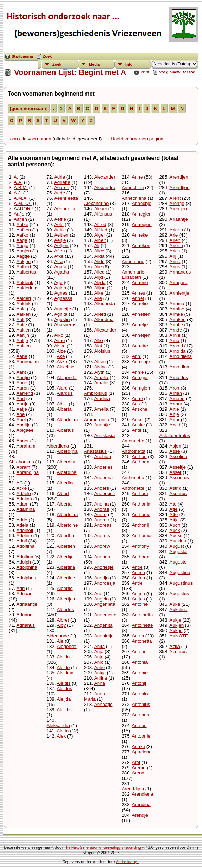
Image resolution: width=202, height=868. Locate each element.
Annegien (142, 214)
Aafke (22, 224)
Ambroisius (96, 393)
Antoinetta (142, 615)
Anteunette (133, 441)
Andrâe (102, 509)
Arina (175, 261)
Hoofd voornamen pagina (137, 139)
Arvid (175, 425)
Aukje (175, 620)
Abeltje (24, 425)
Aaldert (24, 298)
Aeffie (60, 219)
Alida (99, 256)
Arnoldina (179, 367)
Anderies (103, 467)
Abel (21, 420)
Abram (23, 467)
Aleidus (64, 689)
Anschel (140, 409)
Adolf (22, 541)
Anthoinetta (133, 451)
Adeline (24, 536)
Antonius (141, 704)
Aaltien (24, 330)
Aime (59, 340)
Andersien (105, 493)
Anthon (139, 456)
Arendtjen (179, 188)
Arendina (141, 805)
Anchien (103, 456)
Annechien (133, 188)
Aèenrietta (65, 209)
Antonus (140, 715)
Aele (59, 224)
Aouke (138, 747)
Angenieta (105, 604)
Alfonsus (103, 214)
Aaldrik (24, 304)
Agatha (61, 272)
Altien (100, 362)
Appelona (142, 752)
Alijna (100, 288)
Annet (138, 298)
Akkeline (65, 367)
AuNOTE (179, 636)
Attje (174, 520)
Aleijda (64, 699)
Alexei (100, 209)
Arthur (176, 404)
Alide (99, 261)
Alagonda (66, 377)
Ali (97, 246)
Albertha (65, 536)
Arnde (176, 330)
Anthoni (140, 493)
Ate (173, 504)
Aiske (60, 346)
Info (129, 64)
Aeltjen (61, 246)
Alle (98, 298)
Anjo (99, 662)
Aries (175, 251)
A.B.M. (21, 188)
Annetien (141, 314)
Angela (102, 599)
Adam (23, 504)
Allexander (105, 330)
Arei (136, 762)
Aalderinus (28, 288)
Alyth (99, 372)
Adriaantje (27, 604)
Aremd (139, 768)
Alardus (64, 393)
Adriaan (25, 594)
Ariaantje (179, 219)
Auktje (176, 631)
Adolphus (26, 578)
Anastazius (95, 451)
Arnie (175, 335)
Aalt (21, 319)
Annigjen (141, 388)
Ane (98, 594)
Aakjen (24, 261)
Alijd (99, 277)
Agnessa (63, 298)
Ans (136, 404)
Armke (176, 314)
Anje (99, 657)
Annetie (140, 304)
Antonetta (142, 641)
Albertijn (65, 557)
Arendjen (179, 177)
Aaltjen (24, 346)
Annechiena (134, 198)
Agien (60, 288)
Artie (174, 409)
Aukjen (177, 625)
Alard (62, 388)
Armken (177, 319)
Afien (59, 251)
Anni (136, 356)
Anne (137, 177)
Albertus (65, 609)
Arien (175, 240)
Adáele (24, 493)
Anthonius (142, 536)
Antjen (138, 594)
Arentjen (178, 209)
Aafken (24, 230)
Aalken (24, 314)
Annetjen (141, 335)
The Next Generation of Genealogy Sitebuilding (103, 847)
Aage (22, 240)
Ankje (100, 673)
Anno (137, 398)
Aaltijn (23, 335)
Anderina (103, 478)
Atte (174, 515)
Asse (175, 451)
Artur (174, 420)
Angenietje (105, 615)
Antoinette (142, 625)
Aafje (19, 214)
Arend (138, 773)
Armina (177, 304)
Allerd (100, 314)
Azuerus (178, 652)
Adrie (60, 177)
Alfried (101, 230)
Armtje (176, 325)
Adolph (24, 562)
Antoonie (141, 736)
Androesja (105, 583)
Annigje (139, 377)
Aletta (63, 731)
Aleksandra (58, 725)
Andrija (102, 578)
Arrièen (177, 398)
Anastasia (105, 435)
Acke (22, 488)
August (177, 546)
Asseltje (178, 467)
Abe (21, 414)
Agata (60, 267)
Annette (140, 346)
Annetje (140, 325)
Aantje (23, 377)
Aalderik (25, 282)
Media (94, 64)
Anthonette (133, 488)
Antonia (140, 662)
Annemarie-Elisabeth (134, 275)
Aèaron (62, 188)
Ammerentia (97, 420)
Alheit (100, 240)
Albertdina (67, 515)
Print (145, 72)
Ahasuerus (65, 325)
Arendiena (142, 794)
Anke (99, 667)
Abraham (26, 446)
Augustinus (181, 583)
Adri (21, 588)
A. (16, 177)
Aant (21, 372)
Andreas (103, 525)
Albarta (64, 409)
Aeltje (60, 240)
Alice (99, 251)
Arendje (140, 815)
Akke (62, 362)
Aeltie (60, 230)
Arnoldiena (181, 356)
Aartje (23, 404)
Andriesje (104, 567)
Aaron (23, 388)
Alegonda (66, 646)
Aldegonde (58, 636)
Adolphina (27, 567)
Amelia (101, 409)
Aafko (22, 235)
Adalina (24, 499)
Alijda (100, 282)
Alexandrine (96, 203)
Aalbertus (26, 272)
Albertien (66, 546)
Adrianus (26, 625)
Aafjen (20, 219)
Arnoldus (179, 377)
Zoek (47, 56)
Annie (138, 372)
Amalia (101, 377)
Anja (99, 652)
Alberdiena (58, 446)
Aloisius (102, 351)
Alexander (105, 177)
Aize (61, 351)
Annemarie (133, 261)
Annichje (141, 362)
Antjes (138, 599)
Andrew (102, 546)
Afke (59, 256)
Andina (102, 504)
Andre (100, 515)
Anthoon (141, 557)
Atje (173, 509)
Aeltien (61, 235)
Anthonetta (133, 478)
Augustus (179, 594)
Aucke (176, 536)
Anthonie (141, 515)
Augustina (180, 573)
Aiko (59, 335)
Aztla (175, 646)
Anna (100, 683)
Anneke (140, 235)
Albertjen (66, 599)
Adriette (62, 182)
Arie (174, 235)
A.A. (18, 182)
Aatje (22, 409)
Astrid (175, 488)
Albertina (66, 567)
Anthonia (141, 504)
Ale (60, 641)
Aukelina (178, 609)
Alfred (100, 224)
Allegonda (105, 304)
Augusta (178, 551)
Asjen (175, 446)
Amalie (101, 383)
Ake (61, 356)
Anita (99, 646)
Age (58, 282)
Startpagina (22, 56)
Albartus (65, 430)
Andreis (102, 536)
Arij (173, 256)
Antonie (140, 673)
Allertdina (104, 319)
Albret (63, 620)
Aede (60, 193)
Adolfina (25, 557)
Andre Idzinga (128, 862)
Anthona (141, 462)
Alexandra (105, 188)
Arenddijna (133, 789)
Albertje (64, 588)
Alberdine (66, 472)
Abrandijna (28, 472)
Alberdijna (67, 451)
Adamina (26, 509)
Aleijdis (64, 710)
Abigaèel (26, 430)
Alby (61, 625)
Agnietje (63, 309)
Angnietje (104, 636)
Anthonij (140, 525)
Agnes (61, 293)
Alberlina (66, 483)
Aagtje (23, 256)
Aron (174, 388)
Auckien (178, 541)
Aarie (22, 383)
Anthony (140, 546)
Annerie (140, 282)
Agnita (61, 314)
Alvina (100, 367)
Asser (175, 472)
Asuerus (178, 493)
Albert (63, 493)
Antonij (139, 683)
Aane (22, 356)
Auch (175, 525)
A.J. (18, 193)
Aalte (22, 325)
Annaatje (103, 704)
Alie (98, 267)
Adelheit (25, 530)
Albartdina (67, 420)
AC (20, 483)
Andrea (102, 520)
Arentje (177, 203)
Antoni (138, 652)
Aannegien (28, 362)
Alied (99, 272)
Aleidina (65, 673)
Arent (175, 198)
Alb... (62, 404)
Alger (100, 235)
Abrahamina (21, 462)
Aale (21, 309)
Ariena (176, 246)
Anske (138, 425)
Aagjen (24, 251)
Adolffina (26, 546)
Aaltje (22, 340)
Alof (98, 346)
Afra (58, 261)
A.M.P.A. (23, 203)
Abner (23, 441)
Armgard (178, 282)
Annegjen (142, 224)
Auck (175, 530)
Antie (137, 567)
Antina (138, 578)
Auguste (178, 562)
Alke (99, 293)
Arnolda (177, 351)
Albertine (66, 578)
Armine (177, 309)
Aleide (63, 667)
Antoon (139, 725)
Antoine (140, 604)
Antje (137, 583)
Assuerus (179, 478)
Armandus (180, 272)
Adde (22, 520)
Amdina (102, 398)
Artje (174, 414)
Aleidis (63, 683)
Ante (136, 430)
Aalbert (24, 267)
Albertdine (67, 525)
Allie (99, 340)
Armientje (179, 293)
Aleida (63, 657)
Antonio (140, 694)
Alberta (64, 504)
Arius (175, 267)
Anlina (101, 678)
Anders (102, 488)
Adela (22, 525)
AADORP (24, 209)
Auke (175, 604)
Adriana (25, 615)
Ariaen (176, 230)
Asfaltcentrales (174, 435)
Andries (102, 557)
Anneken (141, 246)
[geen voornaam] (29, 108)
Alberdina (66, 462)
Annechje (142, 203)
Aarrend (25, 393)
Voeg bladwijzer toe (177, 72)
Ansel (138, 420)
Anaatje (102, 425)
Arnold (176, 346)
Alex (61, 736)
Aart (21, 398)
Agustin (62, 319)
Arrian (176, 393)
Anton (138, 636)
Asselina (178, 456)
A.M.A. (21, 198)
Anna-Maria (95, 696)
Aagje (22, 246)
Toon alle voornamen (30, 139)
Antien (138, 573)
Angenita (103, 625)
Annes (138, 293)
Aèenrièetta (66, 198)
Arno (174, 340)
